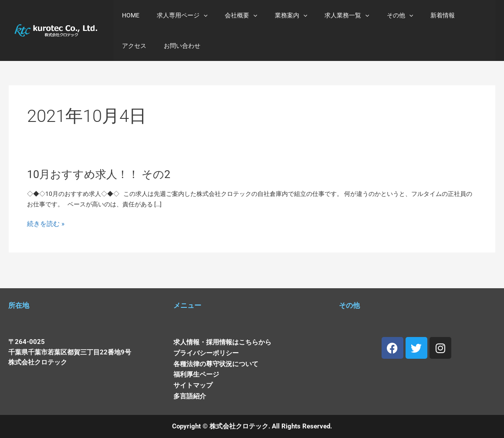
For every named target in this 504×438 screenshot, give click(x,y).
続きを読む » (47, 231)
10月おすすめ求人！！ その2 (103, 179)
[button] (196, 15)
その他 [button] (371, 15)
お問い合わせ (138, 46)
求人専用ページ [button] (174, 15)
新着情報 (409, 15)
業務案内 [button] (273, 15)
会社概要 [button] (228, 15)
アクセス (445, 15)
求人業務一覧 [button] (323, 15)
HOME (128, 15)
